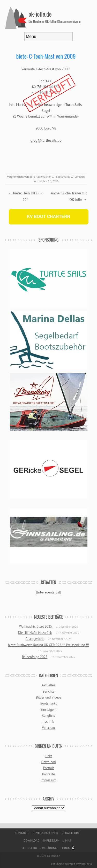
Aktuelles (49, 685)
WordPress (85, 864)
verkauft (80, 177)
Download (48, 762)
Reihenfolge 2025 (35, 657)
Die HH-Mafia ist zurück (35, 633)
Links (48, 756)
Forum (66, 848)
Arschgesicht (35, 639)
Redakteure (71, 833)
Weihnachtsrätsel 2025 (36, 627)
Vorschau (49, 728)
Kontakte (48, 774)
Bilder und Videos (48, 697)
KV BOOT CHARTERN (48, 217)
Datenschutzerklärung (39, 848)
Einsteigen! (48, 710)
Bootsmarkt (63, 177)
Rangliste (49, 716)
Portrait (49, 768)
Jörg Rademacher (41, 177)
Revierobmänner (45, 833)
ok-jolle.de (40, 14)
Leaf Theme (57, 864)
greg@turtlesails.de (46, 140)
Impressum (48, 780)
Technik (49, 722)
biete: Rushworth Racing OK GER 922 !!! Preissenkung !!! (48, 645)
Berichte (49, 691)
